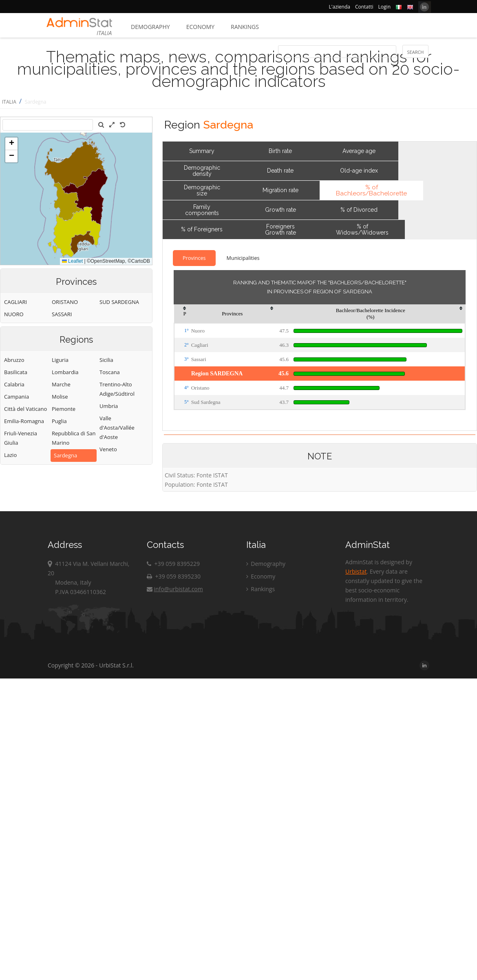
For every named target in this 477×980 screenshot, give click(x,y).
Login (384, 7)
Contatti (364, 7)
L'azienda (340, 7)
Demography (150, 27)
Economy (200, 27)
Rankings (245, 27)
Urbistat (356, 571)
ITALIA (9, 102)
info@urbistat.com (175, 589)
